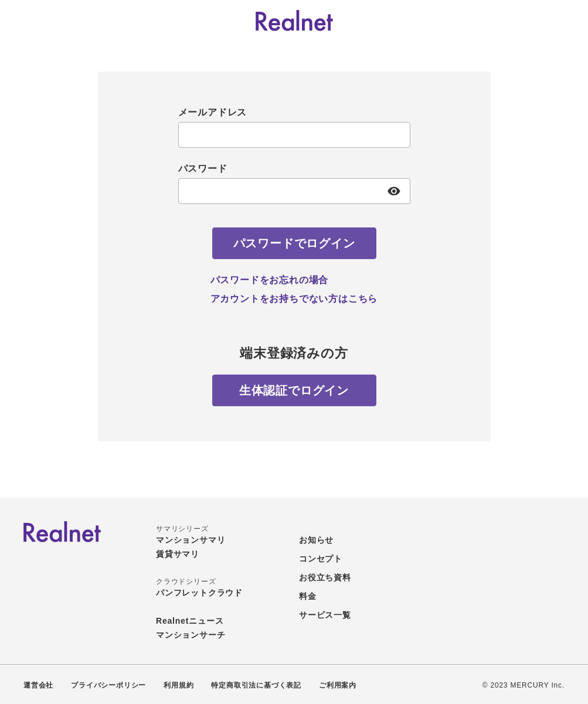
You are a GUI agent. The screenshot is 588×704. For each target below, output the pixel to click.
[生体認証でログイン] (294, 390)
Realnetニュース (190, 621)
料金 (308, 596)
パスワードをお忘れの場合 (270, 280)
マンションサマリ (191, 540)
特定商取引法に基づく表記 (256, 685)
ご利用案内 (338, 685)
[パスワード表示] (394, 191)
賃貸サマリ (178, 554)
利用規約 (179, 685)
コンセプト (321, 559)
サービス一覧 (325, 615)
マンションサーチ (191, 635)
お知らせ (316, 540)
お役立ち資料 (325, 577)
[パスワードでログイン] (294, 243)
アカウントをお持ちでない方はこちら (294, 299)
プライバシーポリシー (108, 685)
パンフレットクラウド (199, 593)
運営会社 (38, 685)
